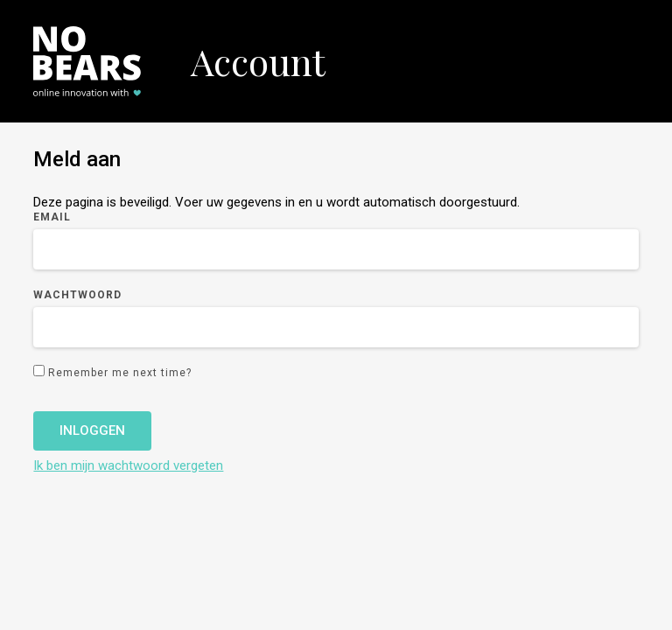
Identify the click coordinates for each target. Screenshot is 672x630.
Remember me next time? (120, 373)
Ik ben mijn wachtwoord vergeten (128, 465)
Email (52, 217)
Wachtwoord (77, 295)
